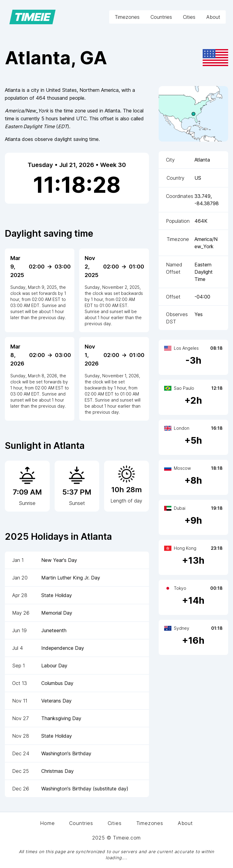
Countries (161, 17)
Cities (189, 17)
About (213, 17)
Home (47, 823)
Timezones (127, 17)
